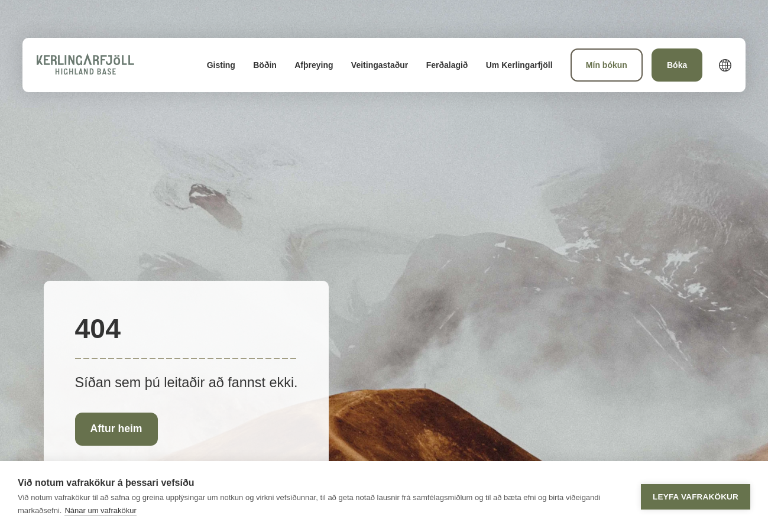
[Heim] (85, 65)
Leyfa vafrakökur (696, 497)
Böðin (265, 65)
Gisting (221, 65)
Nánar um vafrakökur (100, 510)
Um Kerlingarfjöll (519, 65)
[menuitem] (221, 65)
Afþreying (314, 65)
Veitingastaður (380, 65)
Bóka (677, 65)
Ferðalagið (447, 65)
